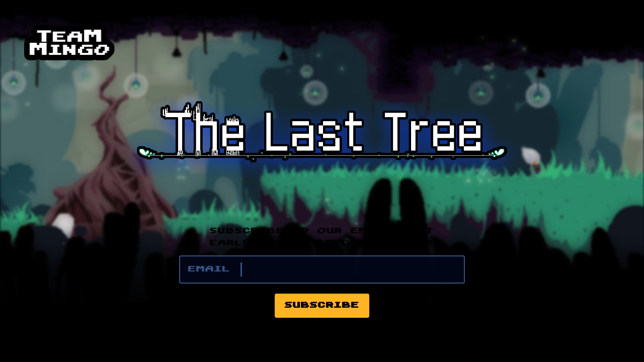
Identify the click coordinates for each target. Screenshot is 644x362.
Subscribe (322, 306)
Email (209, 269)
